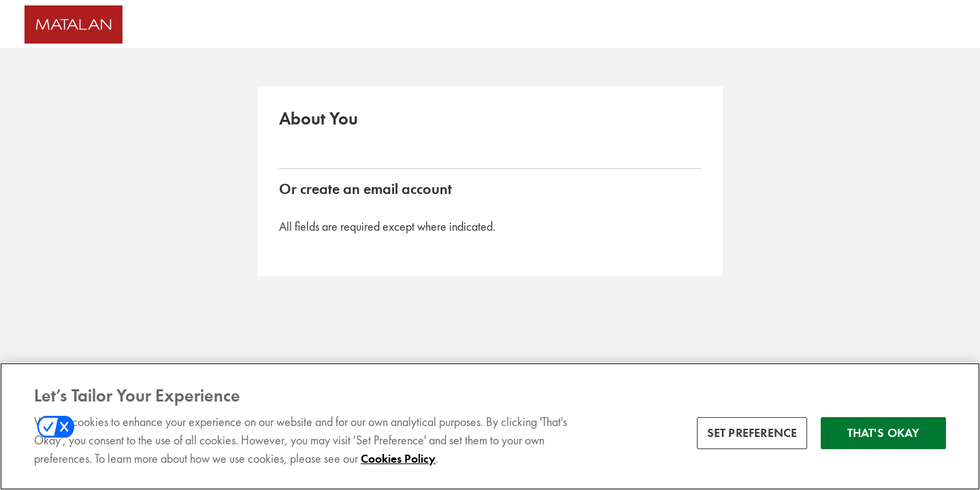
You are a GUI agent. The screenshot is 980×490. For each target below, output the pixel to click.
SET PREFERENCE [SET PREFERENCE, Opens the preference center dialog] (752, 435)
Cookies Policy (398, 461)
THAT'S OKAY (884, 435)
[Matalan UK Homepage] (141, 24)
